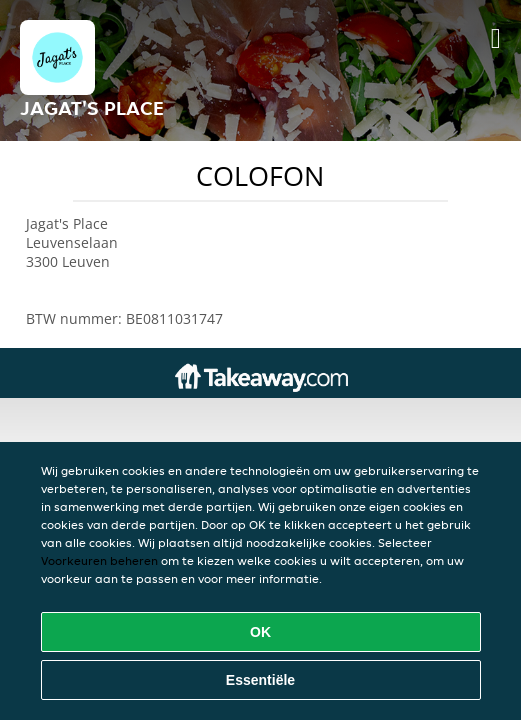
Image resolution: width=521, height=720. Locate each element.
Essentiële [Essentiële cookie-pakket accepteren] (260, 680)
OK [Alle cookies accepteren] (260, 632)
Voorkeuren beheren (99, 560)
